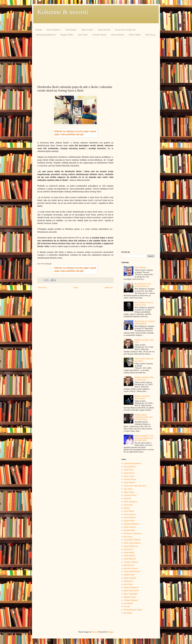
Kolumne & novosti (63, 12)
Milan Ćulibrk (135, 35)
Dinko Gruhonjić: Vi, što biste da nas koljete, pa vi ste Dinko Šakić (144, 438)
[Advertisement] (96, 60)
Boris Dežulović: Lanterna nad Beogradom (145, 322)
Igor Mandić (128, 603)
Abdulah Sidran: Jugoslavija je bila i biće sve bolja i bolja (144, 417)
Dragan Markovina (131, 546)
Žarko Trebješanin (131, 594)
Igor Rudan (128, 613)
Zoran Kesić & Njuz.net (125, 30)
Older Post (109, 288)
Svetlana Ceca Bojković (133, 533)
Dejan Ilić (127, 498)
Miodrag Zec (129, 581)
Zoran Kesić (128, 505)
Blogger (111, 632)
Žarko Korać (128, 549)
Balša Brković (129, 565)
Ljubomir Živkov (130, 495)
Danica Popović (130, 514)
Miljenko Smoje (130, 597)
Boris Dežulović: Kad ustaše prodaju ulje (143, 285)
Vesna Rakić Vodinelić (132, 540)
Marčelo (127, 508)
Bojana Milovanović (131, 591)
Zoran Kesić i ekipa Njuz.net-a (135, 486)
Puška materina (140, 267)
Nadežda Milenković (132, 524)
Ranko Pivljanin (130, 527)
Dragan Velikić (67, 35)
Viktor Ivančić (87, 30)
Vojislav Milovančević (132, 572)
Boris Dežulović (54, 30)
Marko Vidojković (131, 502)
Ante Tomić (83, 35)
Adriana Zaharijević (131, 587)
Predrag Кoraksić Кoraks (133, 610)
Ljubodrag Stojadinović (46, 35)
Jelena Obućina (117, 35)
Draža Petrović (104, 30)
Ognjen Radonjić (130, 578)
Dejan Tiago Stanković (132, 543)
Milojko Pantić (129, 575)
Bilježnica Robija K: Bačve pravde (142, 397)
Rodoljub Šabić (130, 530)
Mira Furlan (128, 584)
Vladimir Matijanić (131, 600)
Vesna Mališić (129, 511)
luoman (95, 632)
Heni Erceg (150, 35)
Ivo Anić (127, 607)
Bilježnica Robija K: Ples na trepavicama (144, 379)
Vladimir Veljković (131, 562)
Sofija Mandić (129, 553)
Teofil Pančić (71, 30)
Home (76, 288)
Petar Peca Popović (131, 568)
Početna (39, 30)
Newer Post (42, 288)
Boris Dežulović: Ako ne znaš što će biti (144, 304)
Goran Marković (130, 518)
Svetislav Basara (99, 35)
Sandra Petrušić (130, 556)
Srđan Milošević (130, 559)
